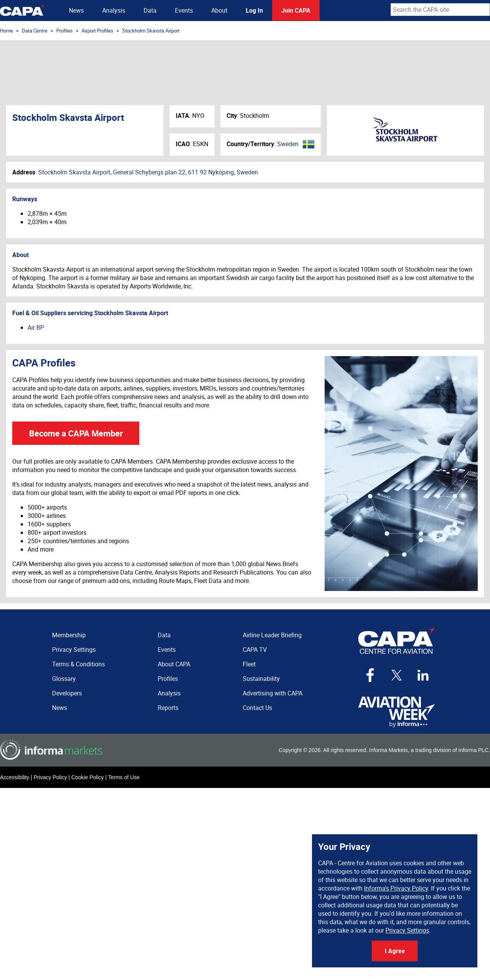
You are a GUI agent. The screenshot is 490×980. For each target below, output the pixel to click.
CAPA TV (255, 650)
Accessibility (15, 777)
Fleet (249, 664)
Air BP (36, 327)
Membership (69, 635)
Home (7, 31)
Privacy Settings (407, 930)
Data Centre (35, 31)
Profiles (65, 31)
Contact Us (257, 708)
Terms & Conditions (78, 664)
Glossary (64, 679)
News (76, 10)
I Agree (395, 951)
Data (150, 10)
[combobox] (440, 10)
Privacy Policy (50, 777)
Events (184, 10)
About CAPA (174, 664)
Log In (254, 10)
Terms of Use (124, 777)
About (219, 10)
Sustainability (261, 679)
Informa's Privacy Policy (396, 888)
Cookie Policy (87, 777)
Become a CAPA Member (76, 433)
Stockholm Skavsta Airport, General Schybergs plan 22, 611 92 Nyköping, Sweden (148, 172)
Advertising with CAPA (273, 693)
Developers (67, 693)
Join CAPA (296, 10)
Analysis (114, 10)
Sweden (288, 144)
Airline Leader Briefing (272, 635)
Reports (168, 708)
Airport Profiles (97, 31)
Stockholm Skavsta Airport (151, 31)
